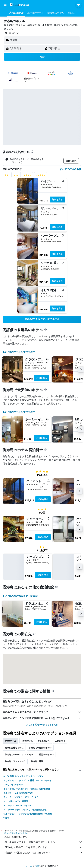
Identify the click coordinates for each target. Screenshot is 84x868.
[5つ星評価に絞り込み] (41, 176)
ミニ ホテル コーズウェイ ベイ (18, 805)
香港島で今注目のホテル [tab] (40, 748)
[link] (42, 319)
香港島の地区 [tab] (37, 761)
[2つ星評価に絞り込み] (6, 176)
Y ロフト (7, 818)
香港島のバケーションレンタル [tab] (19, 755)
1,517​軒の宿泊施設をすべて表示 (20, 596)
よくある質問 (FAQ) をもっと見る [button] (42, 725)
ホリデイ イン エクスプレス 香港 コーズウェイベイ (27, 780)
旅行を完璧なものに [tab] (14, 748)
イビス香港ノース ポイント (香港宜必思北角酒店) (27, 789)
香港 (37, 866)
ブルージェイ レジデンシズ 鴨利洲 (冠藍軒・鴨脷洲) (28, 814)
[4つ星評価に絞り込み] (27, 176)
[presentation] (32, 152)
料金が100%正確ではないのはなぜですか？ (43, 853)
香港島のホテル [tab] (46, 755)
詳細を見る (57, 200)
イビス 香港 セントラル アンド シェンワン (23, 776)
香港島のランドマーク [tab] (15, 761)
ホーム (29, 866)
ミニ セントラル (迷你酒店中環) (18, 793)
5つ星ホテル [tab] (44, 741)
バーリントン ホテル (13, 785)
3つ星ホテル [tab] (10, 741)
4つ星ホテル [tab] (27, 741)
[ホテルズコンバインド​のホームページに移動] (20, 5)
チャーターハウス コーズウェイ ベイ (21, 797)
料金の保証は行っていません (16, 833)
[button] (5, 5)
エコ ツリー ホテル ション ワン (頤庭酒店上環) (25, 810)
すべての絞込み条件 (71, 169)
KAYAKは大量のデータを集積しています (43, 847)
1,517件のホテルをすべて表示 (19, 352)
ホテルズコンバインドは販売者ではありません (43, 842)
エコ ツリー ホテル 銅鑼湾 (16, 801)
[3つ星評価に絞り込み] (16, 176)
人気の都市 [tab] (60, 741)
